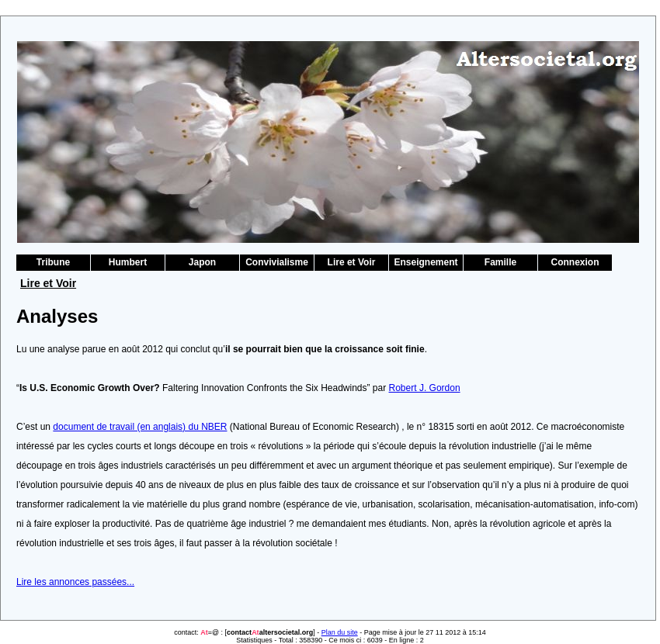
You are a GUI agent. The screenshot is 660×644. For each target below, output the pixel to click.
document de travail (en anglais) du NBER (140, 427)
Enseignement (426, 262)
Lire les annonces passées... (75, 582)
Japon (202, 262)
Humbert (128, 262)
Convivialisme (277, 262)
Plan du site (340, 632)
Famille (500, 262)
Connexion (575, 262)
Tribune (53, 262)
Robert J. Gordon (425, 388)
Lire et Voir (352, 262)
